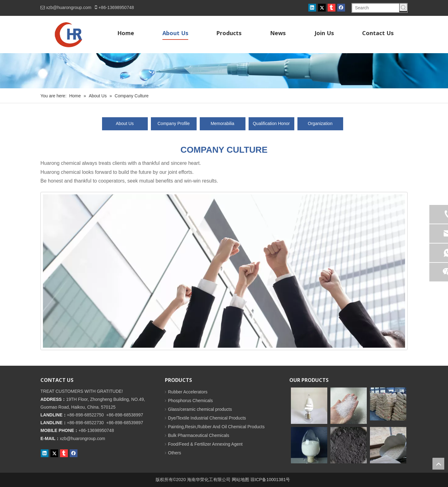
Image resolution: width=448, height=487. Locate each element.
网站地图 (240, 480)
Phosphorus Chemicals (190, 401)
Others (175, 453)
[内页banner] (224, 71)
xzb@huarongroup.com (69, 7)
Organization (320, 123)
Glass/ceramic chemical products (200, 409)
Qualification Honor (271, 123)
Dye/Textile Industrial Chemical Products (207, 418)
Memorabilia (222, 123)
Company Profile (174, 123)
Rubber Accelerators (188, 392)
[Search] (376, 8)
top (438, 464)
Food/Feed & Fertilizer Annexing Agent (205, 444)
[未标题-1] (224, 271)
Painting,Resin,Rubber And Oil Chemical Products (216, 427)
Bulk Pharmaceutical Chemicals (199, 435)
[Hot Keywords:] (403, 7)
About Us (125, 123)
